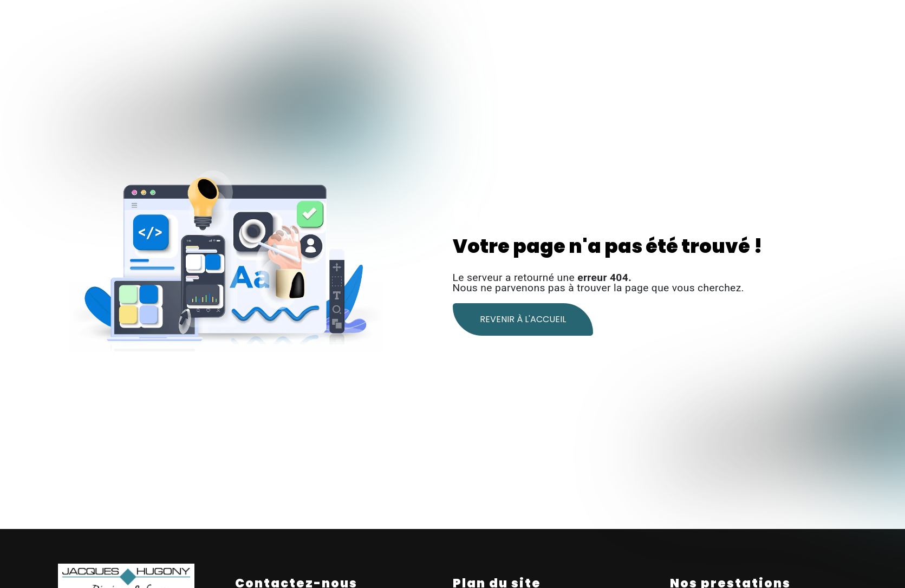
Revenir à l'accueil (523, 319)
